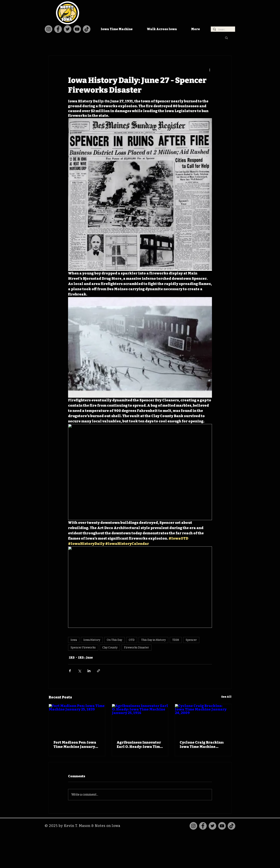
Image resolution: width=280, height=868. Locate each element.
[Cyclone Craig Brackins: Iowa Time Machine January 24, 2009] (203, 720)
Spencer (191, 640)
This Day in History (153, 640)
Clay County (110, 648)
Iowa (74, 640)
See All (226, 697)
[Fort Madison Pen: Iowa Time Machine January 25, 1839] (77, 720)
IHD (72, 657)
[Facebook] (58, 29)
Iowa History (92, 640)
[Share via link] (98, 671)
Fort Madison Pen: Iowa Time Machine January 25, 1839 (75, 745)
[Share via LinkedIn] (89, 671)
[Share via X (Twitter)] (79, 671)
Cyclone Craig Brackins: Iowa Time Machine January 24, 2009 (202, 745)
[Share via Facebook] (70, 671)
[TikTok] (87, 29)
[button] (226, 38)
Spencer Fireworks (83, 648)
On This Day (114, 640)
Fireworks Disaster (136, 648)
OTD (132, 640)
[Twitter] (68, 29)
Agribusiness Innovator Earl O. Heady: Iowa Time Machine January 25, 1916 (140, 745)
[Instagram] (49, 29)
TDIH (176, 640)
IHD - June (85, 657)
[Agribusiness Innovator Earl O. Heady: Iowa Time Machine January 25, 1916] (140, 720)
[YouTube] (77, 29)
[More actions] (210, 70)
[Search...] (223, 30)
